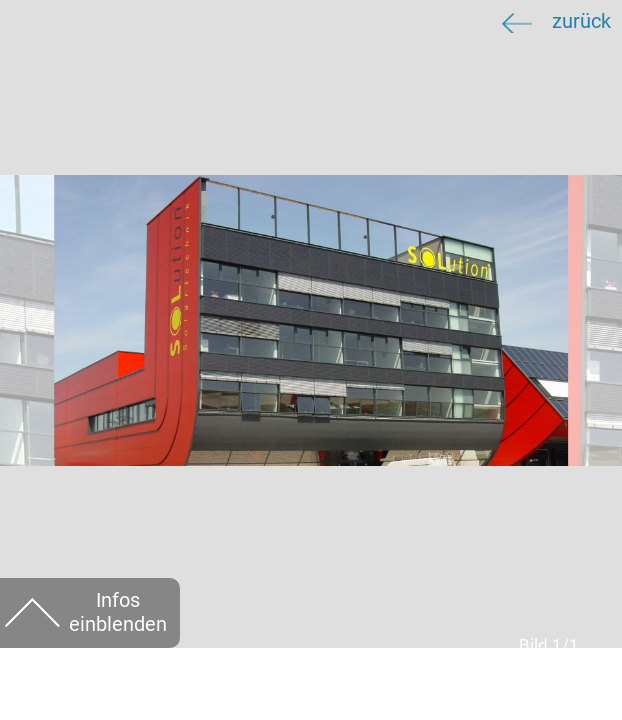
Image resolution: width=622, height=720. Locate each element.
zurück (581, 21)
